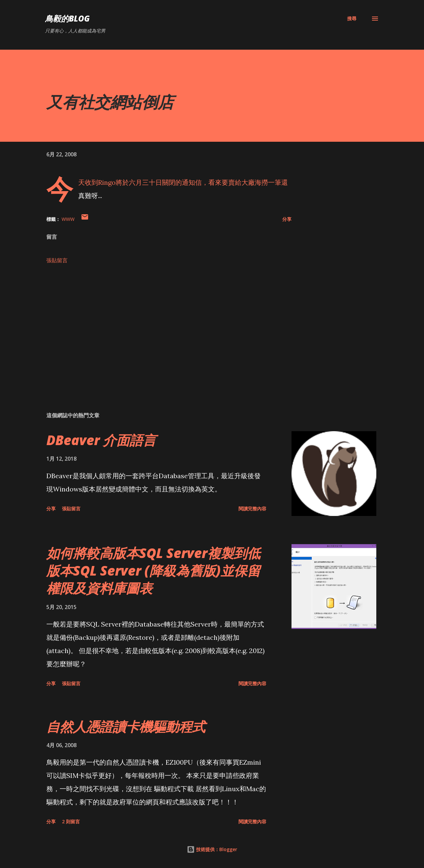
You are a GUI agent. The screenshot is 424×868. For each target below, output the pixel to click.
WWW (68, 219)
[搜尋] (352, 19)
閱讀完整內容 (252, 509)
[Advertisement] (158, 329)
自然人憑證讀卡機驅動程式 (126, 726)
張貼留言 (57, 260)
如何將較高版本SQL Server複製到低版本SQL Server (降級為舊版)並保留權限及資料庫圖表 (153, 571)
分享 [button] (287, 219)
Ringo (107, 182)
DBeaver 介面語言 (101, 440)
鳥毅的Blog (67, 18)
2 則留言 (71, 821)
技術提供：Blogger (212, 849)
